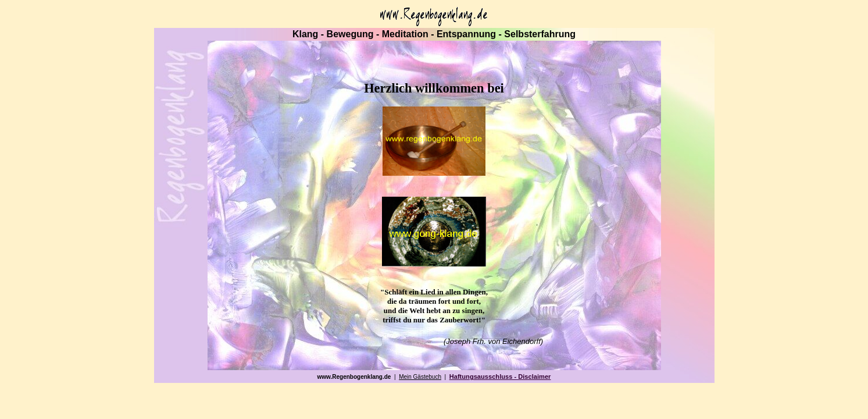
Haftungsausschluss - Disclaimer (500, 377)
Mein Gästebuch (420, 377)
